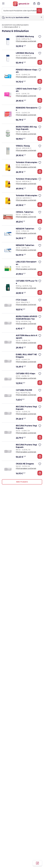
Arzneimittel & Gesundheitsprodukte (15, 25)
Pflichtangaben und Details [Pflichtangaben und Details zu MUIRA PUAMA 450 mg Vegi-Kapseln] (26, 134)
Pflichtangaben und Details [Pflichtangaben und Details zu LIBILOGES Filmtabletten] (26, 269)
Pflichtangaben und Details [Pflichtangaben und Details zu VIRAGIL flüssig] (26, 150)
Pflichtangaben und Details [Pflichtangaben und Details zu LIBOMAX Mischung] (26, 41)
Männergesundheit (11, 27)
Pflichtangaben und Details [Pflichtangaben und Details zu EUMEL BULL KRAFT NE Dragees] (26, 362)
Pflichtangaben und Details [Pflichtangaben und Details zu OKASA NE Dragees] (26, 469)
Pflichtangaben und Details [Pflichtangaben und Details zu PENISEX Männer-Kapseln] (26, 77)
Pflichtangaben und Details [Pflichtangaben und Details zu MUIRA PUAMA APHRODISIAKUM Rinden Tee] (26, 324)
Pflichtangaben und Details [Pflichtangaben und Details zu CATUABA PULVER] (26, 395)
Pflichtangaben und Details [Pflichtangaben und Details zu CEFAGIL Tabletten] (26, 217)
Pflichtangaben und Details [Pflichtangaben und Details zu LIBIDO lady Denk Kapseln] (26, 96)
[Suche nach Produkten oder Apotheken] (39, 11)
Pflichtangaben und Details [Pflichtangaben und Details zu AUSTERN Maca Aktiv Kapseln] (26, 343)
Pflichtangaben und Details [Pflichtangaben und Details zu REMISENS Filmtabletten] (26, 115)
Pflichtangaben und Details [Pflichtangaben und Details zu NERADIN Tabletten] (26, 233)
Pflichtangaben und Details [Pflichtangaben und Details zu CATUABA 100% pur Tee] (26, 288)
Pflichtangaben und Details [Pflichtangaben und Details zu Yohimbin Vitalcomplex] (26, 167)
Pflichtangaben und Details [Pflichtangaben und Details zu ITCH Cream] (26, 305)
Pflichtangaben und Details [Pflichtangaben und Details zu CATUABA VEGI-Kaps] (26, 378)
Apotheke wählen (29, 17)
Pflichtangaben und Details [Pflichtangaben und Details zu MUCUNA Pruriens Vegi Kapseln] (26, 414)
